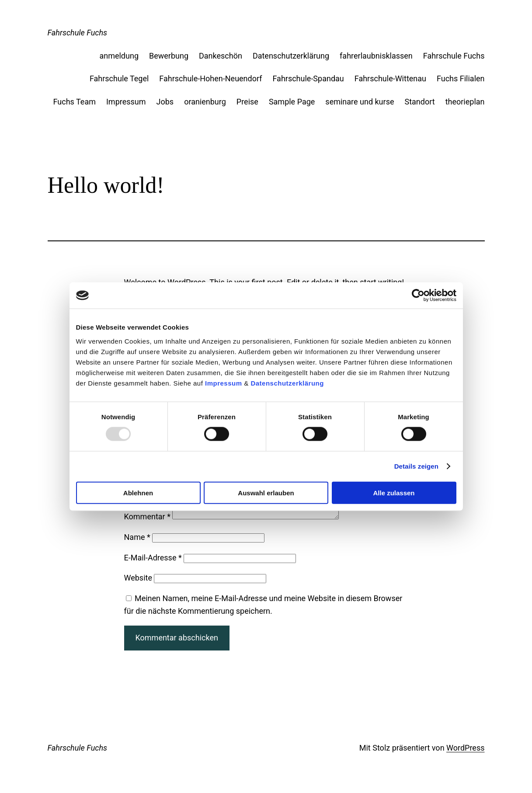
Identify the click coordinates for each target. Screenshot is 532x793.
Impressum (224, 383)
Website (138, 588)
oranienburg (205, 102)
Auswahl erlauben (266, 492)
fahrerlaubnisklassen (376, 56)
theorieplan (465, 102)
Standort (419, 102)
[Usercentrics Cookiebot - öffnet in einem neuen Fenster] (418, 296)
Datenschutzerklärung (287, 383)
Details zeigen (416, 466)
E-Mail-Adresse (153, 568)
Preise (247, 102)
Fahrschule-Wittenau (390, 78)
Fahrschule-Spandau (308, 78)
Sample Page (292, 102)
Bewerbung (169, 56)
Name (137, 548)
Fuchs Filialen (461, 78)
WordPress (465, 758)
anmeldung (119, 56)
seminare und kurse (360, 102)
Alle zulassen (394, 492)
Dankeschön (221, 56)
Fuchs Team (75, 102)
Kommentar (147, 527)
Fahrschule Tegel (119, 78)
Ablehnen (138, 492)
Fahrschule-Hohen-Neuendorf (210, 78)
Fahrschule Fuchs (78, 33)
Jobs (165, 102)
